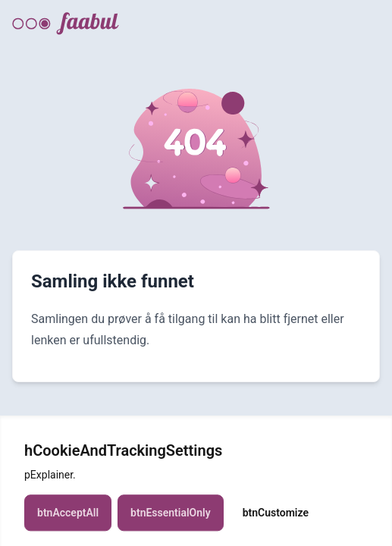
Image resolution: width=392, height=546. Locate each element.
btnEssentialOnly (171, 518)
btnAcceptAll (68, 518)
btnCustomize (276, 518)
